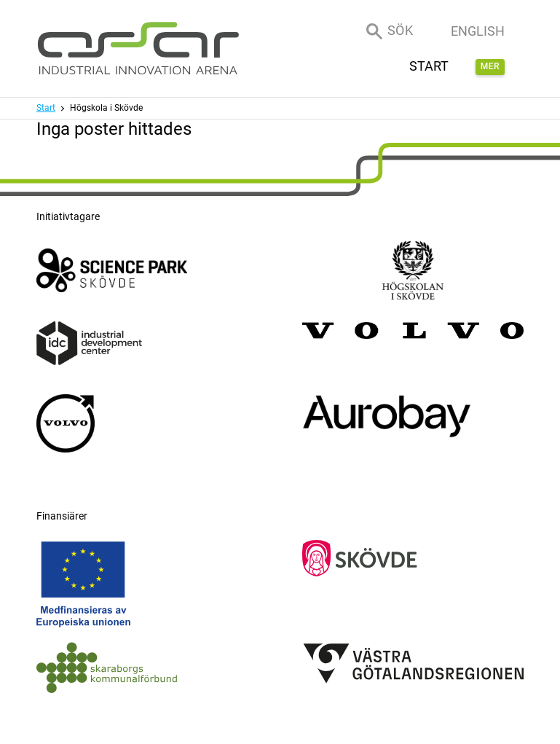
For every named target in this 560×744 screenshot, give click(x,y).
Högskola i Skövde (106, 108)
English (478, 31)
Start (46, 108)
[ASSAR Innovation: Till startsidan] (138, 48)
